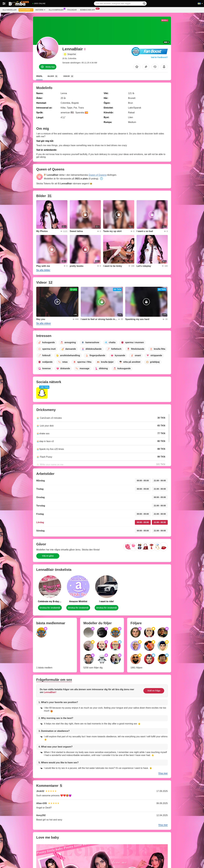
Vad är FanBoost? (159, 57)
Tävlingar (72, 10)
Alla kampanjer (57, 10)
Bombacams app (88, 10)
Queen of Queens (97, 175)
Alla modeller (9, 10)
